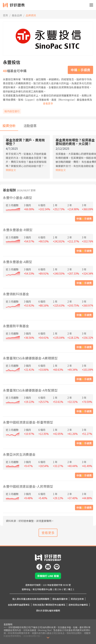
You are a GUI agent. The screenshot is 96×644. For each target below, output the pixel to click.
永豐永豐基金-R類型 (18, 230)
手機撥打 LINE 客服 (48, 576)
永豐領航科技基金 (16, 294)
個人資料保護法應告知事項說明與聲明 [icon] (31, 599)
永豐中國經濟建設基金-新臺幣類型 (28, 422)
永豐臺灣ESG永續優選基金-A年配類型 (30, 390)
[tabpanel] (48, 158)
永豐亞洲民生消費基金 (19, 454)
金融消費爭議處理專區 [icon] (19, 605)
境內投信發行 (12, 111)
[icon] (39, 565)
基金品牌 (17, 15)
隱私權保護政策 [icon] (60, 599)
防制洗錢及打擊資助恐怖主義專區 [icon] (49, 605)
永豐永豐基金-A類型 (17, 262)
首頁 (5, 15)
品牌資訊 (31, 15)
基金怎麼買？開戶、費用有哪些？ (25, 142)
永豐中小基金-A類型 (17, 198)
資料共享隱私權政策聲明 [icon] (48, 610)
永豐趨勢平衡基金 (16, 326)
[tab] (9, 126)
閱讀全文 (11, 170)
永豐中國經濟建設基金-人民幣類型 (28, 486)
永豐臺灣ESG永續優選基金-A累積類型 (30, 358)
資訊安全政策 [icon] (77, 599)
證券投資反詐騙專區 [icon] (78, 605)
